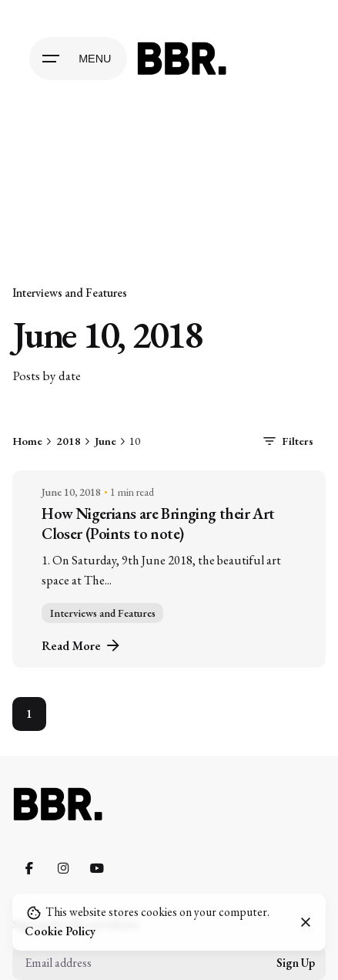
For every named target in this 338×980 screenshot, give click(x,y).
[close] (306, 922)
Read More (82, 645)
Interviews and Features (70, 293)
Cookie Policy (60, 931)
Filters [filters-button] (287, 441)
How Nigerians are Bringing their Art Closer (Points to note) (158, 524)
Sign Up (296, 963)
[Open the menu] (78, 59)
